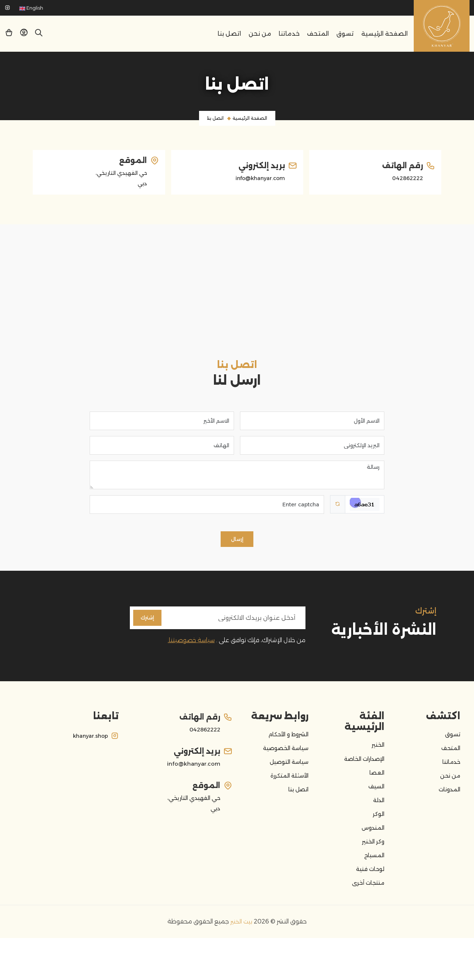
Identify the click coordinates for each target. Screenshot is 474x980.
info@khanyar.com (257, 178)
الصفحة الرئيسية (385, 34)
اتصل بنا (229, 34)
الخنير (377, 760)
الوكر (378, 842)
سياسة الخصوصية (283, 766)
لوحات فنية (368, 907)
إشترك (149, 630)
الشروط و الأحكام (286, 749)
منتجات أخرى (366, 924)
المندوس (371, 858)
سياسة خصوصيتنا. (191, 654)
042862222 (406, 178)
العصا (376, 793)
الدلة (378, 825)
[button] (24, 34)
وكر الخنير (372, 875)
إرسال (237, 547)
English (31, 8)
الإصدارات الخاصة (361, 776)
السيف (375, 809)
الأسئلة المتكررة (287, 798)
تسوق (345, 34)
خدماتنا (289, 34)
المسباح (373, 891)
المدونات (448, 815)
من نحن (260, 34)
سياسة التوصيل (286, 782)
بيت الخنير (241, 963)
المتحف (318, 34)
